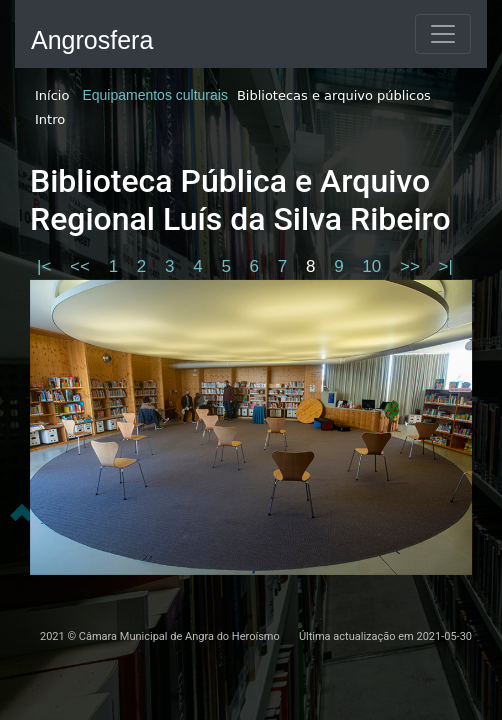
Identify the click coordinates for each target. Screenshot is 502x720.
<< (82, 266)
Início (52, 95)
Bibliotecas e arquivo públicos (334, 95)
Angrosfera (92, 40)
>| (446, 266)
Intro (50, 119)
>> (412, 266)
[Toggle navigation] (443, 34)
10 (374, 266)
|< (46, 266)
